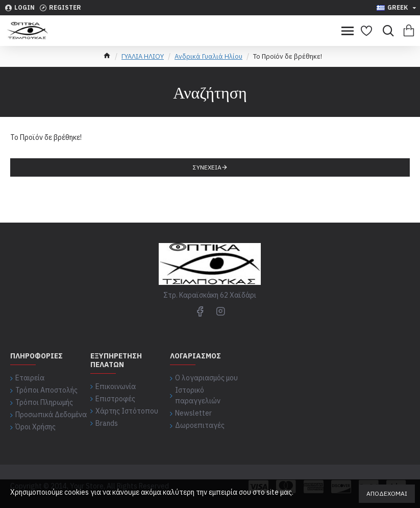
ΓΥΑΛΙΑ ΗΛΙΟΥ (143, 56)
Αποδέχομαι (387, 493)
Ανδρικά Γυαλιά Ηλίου (208, 56)
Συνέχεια (207, 167)
